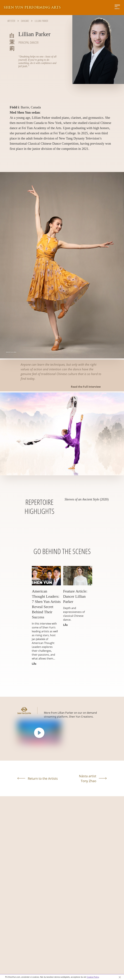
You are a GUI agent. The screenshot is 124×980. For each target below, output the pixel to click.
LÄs (34, 664)
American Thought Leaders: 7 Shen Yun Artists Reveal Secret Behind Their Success (46, 604)
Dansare (25, 21)
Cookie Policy (93, 977)
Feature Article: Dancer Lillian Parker (75, 596)
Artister (11, 21)
